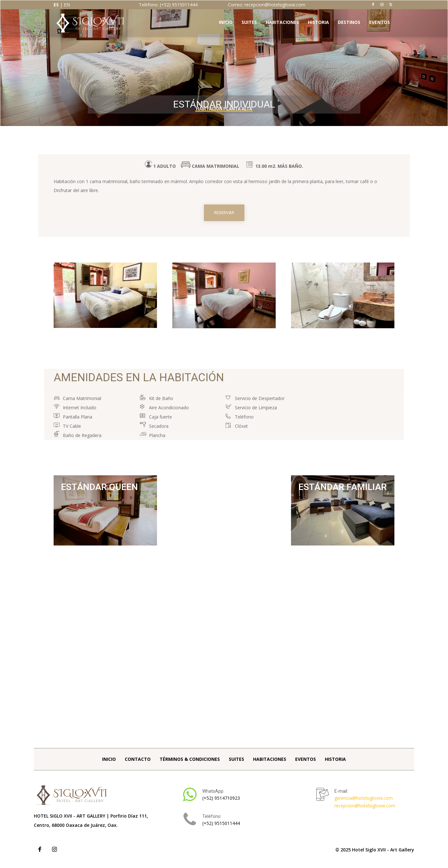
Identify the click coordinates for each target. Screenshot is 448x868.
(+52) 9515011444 (221, 827)
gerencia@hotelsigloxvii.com (364, 802)
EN (67, 5)
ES (56, 5)
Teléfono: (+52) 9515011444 (168, 5)
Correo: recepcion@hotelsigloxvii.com (267, 5)
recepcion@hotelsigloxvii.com (365, 810)
